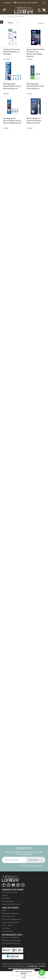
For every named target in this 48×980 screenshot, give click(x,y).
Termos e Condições (10, 937)
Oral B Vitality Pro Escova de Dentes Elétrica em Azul (34, 121)
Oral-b (5, 47)
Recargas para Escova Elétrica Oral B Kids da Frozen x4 (12, 86)
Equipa (5, 895)
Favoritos (6, 928)
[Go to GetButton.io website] (42, 977)
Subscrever (36, 860)
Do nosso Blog (8, 901)
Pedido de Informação (11, 904)
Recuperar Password (10, 913)
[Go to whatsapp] (42, 973)
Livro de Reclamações (11, 943)
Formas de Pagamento (11, 919)
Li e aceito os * (31, 866)
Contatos (6, 898)
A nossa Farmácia (9, 892)
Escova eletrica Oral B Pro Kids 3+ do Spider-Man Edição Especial (35, 53)
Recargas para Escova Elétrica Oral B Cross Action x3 (35, 86)
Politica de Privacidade (11, 940)
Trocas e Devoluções (10, 922)
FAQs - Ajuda (7, 925)
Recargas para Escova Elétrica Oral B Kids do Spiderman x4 (12, 121)
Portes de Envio (8, 916)
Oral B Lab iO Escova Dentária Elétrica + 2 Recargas (12, 52)
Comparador (7, 931)
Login (4, 910)
